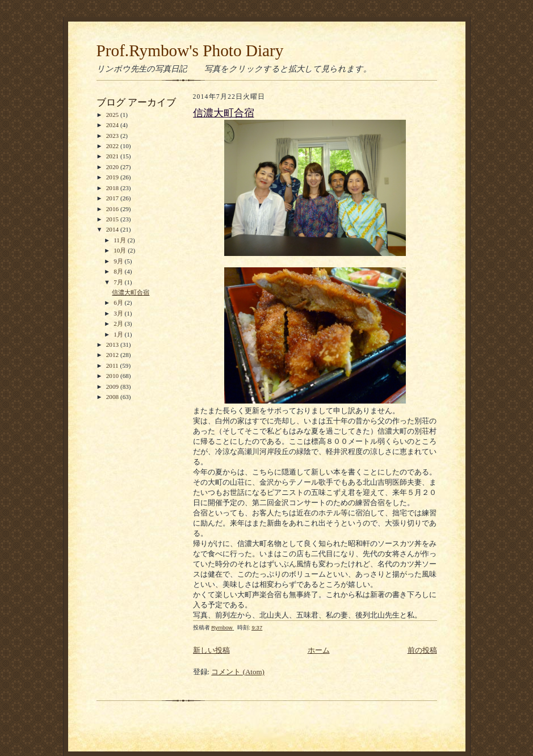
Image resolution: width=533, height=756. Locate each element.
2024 (113, 125)
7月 (119, 282)
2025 (113, 115)
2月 (119, 324)
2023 (113, 136)
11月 (121, 240)
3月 (119, 313)
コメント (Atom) (238, 672)
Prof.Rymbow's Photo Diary (190, 51)
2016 (113, 209)
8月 (119, 271)
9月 (119, 261)
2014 (113, 229)
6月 (119, 303)
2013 (113, 345)
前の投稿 (422, 650)
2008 (113, 397)
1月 (119, 334)
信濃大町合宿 (131, 292)
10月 (121, 250)
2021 (113, 156)
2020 (113, 167)
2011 (113, 366)
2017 (113, 198)
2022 (113, 146)
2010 (113, 376)
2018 (113, 188)
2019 (113, 177)
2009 (113, 387)
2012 (113, 355)
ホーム (319, 650)
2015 (113, 219)
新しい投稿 (211, 650)
